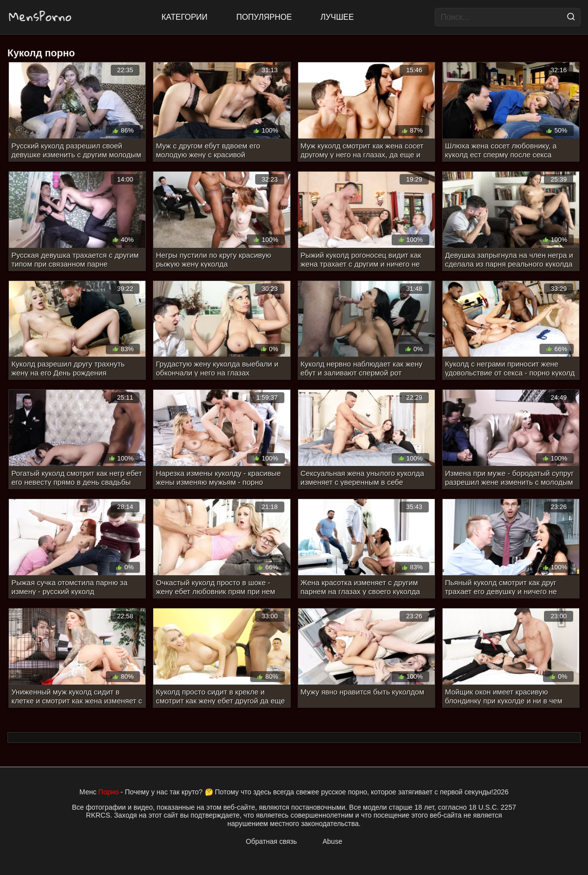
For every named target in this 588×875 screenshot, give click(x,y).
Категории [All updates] (185, 17)
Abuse (332, 841)
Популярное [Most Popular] (264, 17)
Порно (109, 792)
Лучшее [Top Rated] (337, 17)
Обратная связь (271, 841)
